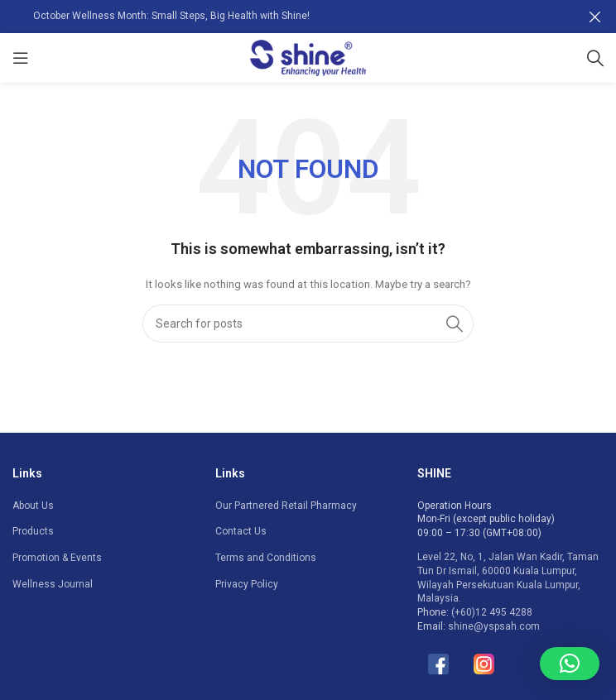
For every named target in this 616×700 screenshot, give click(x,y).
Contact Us (241, 531)
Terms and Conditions (266, 558)
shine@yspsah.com (494, 626)
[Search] (595, 58)
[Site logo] (308, 57)
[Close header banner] (595, 17)
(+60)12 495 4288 (492, 612)
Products (33, 531)
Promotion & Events (57, 558)
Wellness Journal (53, 584)
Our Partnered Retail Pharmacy (286, 505)
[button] (570, 664)
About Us (33, 505)
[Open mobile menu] (21, 58)
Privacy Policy (247, 584)
